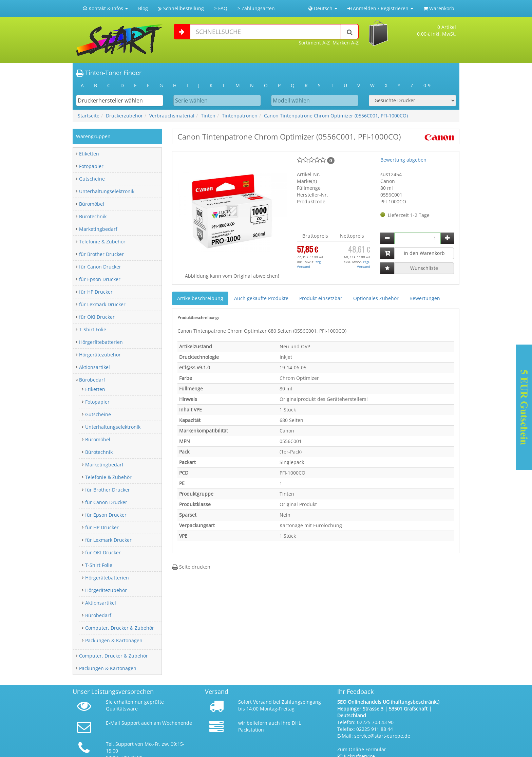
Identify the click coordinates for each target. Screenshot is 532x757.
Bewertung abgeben (403, 160)
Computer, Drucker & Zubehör (120, 628)
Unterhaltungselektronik (107, 191)
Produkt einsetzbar (321, 298)
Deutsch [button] (323, 8)
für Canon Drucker (100, 267)
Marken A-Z (346, 43)
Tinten (208, 116)
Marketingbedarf (98, 229)
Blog (143, 8)
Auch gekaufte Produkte (261, 298)
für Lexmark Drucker (102, 304)
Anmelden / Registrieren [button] (380, 8)
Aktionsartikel (94, 367)
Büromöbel (92, 204)
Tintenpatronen (240, 116)
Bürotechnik (93, 216)
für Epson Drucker (100, 279)
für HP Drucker (96, 292)
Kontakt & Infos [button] (105, 8)
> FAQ (221, 8)
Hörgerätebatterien (101, 342)
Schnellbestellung (181, 8)
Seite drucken (191, 567)
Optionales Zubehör (376, 298)
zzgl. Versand (310, 264)
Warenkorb (439, 8)
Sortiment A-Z (314, 43)
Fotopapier (91, 166)
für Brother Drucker (101, 254)
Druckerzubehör (124, 116)
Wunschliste (424, 268)
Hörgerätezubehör (100, 355)
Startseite (89, 116)
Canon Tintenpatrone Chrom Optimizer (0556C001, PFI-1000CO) (336, 116)
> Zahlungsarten (256, 8)
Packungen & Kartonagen (114, 640)
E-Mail (113, 723)
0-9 (427, 85)
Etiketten (89, 154)
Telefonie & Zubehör (102, 242)
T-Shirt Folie (93, 329)
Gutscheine (92, 179)
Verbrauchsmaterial (172, 116)
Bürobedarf (92, 380)
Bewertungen (425, 298)
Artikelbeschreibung (200, 298)
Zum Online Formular (362, 749)
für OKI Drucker (97, 317)
